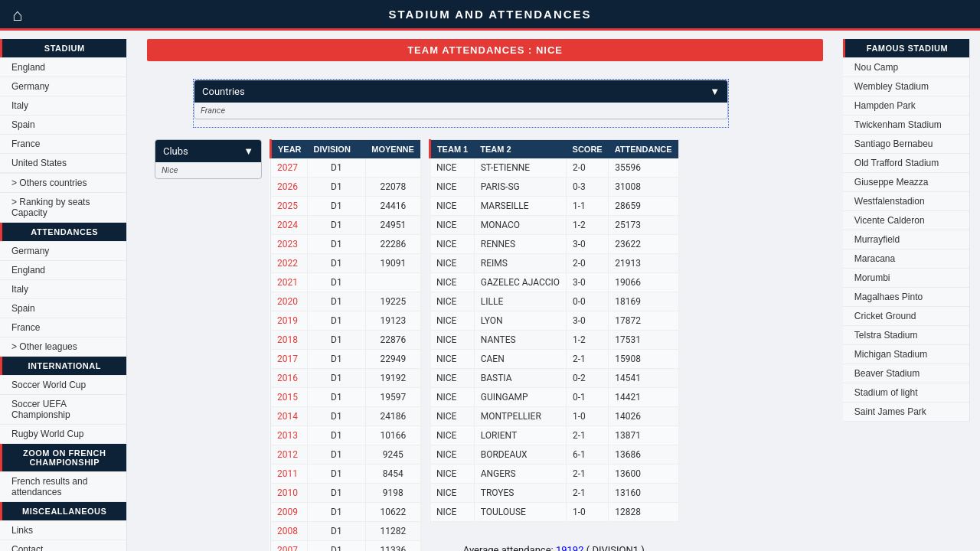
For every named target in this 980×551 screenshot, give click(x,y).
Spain (23, 125)
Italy (20, 106)
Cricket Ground (885, 316)
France (26, 144)
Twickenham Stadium (898, 125)
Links (22, 530)
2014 (287, 416)
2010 (287, 493)
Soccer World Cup (49, 385)
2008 (287, 531)
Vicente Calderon (890, 220)
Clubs (208, 151)
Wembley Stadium (892, 86)
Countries (461, 91)
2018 (287, 340)
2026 (287, 187)
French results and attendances (49, 487)
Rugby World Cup (48, 434)
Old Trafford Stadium (897, 163)
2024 (287, 225)
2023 (287, 244)
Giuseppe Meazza (892, 182)
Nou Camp (876, 67)
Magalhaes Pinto (889, 297)
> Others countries (49, 183)
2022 (287, 263)
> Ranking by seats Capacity (51, 207)
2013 (287, 435)
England (28, 67)
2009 (287, 512)
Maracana (875, 259)
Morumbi (872, 278)
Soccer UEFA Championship (41, 409)
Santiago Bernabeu (894, 144)
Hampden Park (885, 106)
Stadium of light (886, 393)
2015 (287, 397)
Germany (30, 86)
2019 (287, 321)
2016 (287, 378)
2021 (287, 282)
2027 (287, 168)
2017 (287, 359)
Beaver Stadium (887, 373)
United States (39, 163)
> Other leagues (44, 347)
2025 (287, 206)
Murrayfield (877, 240)
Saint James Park (890, 412)
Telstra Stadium (886, 335)
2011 (287, 474)
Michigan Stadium (891, 354)
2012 (287, 455)
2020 (287, 302)
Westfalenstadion (890, 201)
